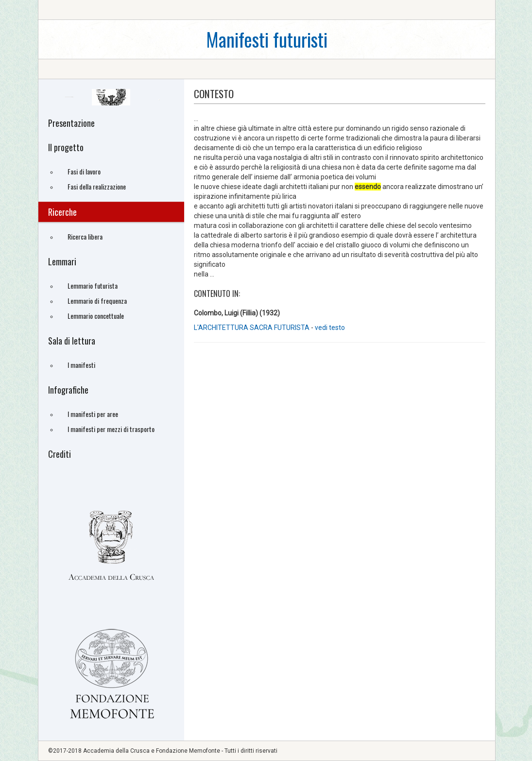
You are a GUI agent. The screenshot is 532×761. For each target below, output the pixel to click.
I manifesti (81, 365)
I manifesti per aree (93, 414)
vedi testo (330, 328)
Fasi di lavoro (84, 171)
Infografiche (68, 390)
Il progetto (66, 147)
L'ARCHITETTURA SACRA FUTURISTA (252, 328)
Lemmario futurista (93, 285)
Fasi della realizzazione (97, 186)
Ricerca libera (85, 236)
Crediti (60, 454)
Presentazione (71, 123)
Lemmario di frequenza (97, 301)
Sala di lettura (72, 341)
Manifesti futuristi (267, 39)
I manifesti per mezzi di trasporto (111, 429)
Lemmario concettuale (96, 316)
